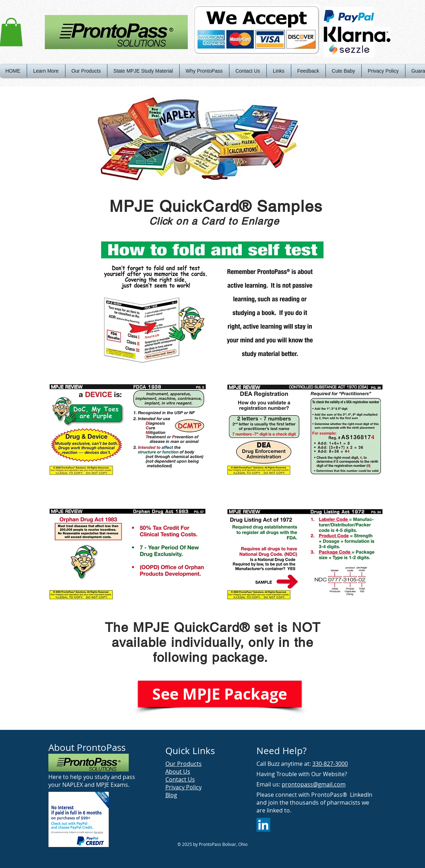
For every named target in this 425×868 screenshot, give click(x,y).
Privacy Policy (184, 787)
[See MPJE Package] (220, 694)
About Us (178, 772)
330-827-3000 (330, 764)
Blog (171, 795)
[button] (46, 71)
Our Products (184, 764)
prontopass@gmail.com (314, 784)
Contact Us (180, 779)
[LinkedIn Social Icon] (263, 825)
